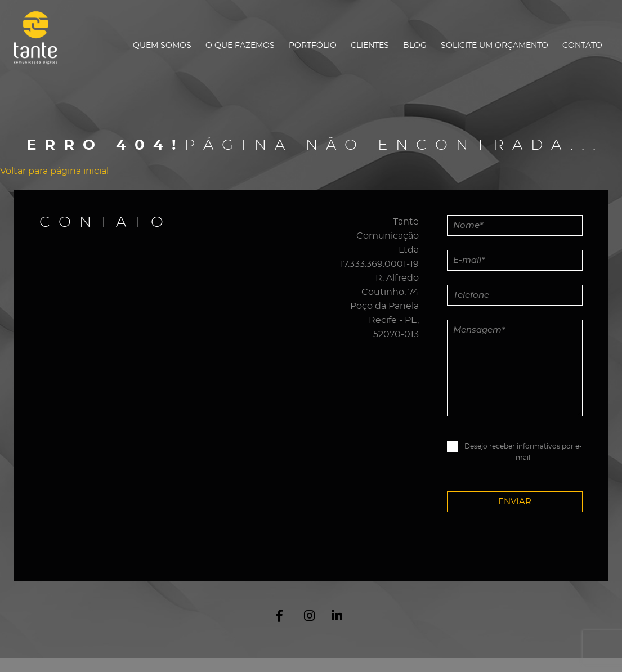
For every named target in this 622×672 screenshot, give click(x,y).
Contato (582, 46)
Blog (415, 46)
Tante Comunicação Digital (41, 45)
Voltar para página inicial (54, 171)
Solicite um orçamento (495, 46)
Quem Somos (162, 46)
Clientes (370, 46)
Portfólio (313, 46)
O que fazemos (240, 46)
